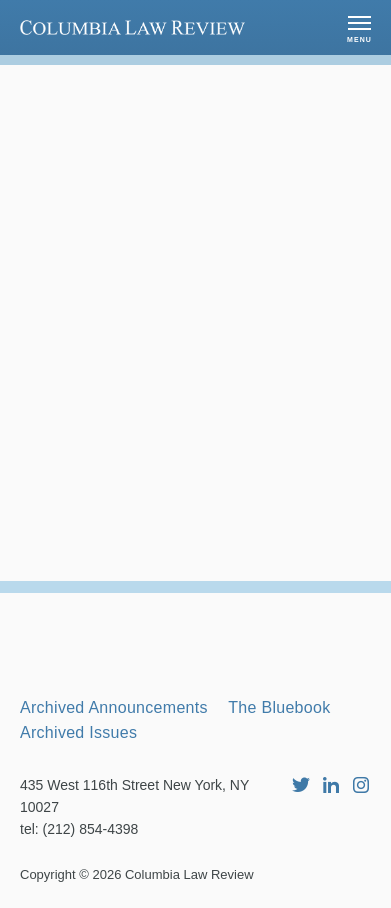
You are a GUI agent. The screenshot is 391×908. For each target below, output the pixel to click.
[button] (359, 27)
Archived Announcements (114, 707)
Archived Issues (78, 732)
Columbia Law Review (189, 874)
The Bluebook (279, 707)
